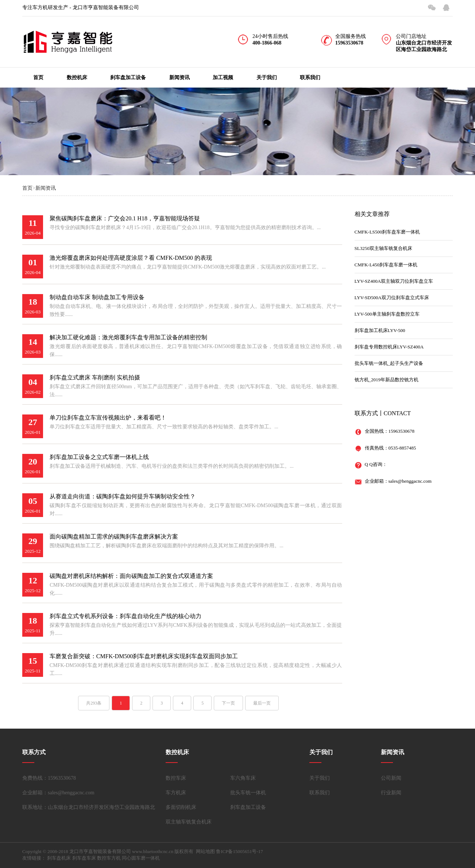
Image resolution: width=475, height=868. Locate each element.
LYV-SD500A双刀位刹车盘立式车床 (392, 298)
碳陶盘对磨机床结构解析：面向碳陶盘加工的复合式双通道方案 (131, 576)
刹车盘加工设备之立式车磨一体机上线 (99, 457)
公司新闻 (391, 778)
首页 (38, 78)
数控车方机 (109, 858)
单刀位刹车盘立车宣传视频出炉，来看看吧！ (108, 418)
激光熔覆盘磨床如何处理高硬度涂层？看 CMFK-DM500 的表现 (131, 258)
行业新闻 (391, 793)
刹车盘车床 (84, 858)
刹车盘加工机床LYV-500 (380, 330)
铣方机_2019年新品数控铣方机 (387, 380)
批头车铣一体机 (248, 793)
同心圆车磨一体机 (141, 858)
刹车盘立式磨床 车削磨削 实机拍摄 (95, 377)
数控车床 (176, 778)
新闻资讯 (179, 78)
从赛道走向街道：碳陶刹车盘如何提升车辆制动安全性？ (123, 496)
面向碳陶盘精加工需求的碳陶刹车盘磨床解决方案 (114, 537)
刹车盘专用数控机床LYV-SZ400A (389, 347)
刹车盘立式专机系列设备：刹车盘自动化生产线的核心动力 (125, 616)
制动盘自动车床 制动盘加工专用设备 (97, 297)
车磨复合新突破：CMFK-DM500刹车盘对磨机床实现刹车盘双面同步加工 (144, 656)
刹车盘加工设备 (128, 78)
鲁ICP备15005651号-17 (240, 851)
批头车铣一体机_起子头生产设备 (389, 363)
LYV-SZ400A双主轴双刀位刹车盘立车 (394, 281)
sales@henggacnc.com (410, 481)
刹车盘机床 (59, 858)
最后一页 (262, 703)
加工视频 (223, 78)
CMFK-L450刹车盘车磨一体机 (386, 265)
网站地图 (205, 851)
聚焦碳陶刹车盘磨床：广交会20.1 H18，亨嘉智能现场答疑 (125, 218)
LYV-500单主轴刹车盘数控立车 (387, 314)
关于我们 (267, 78)
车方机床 (176, 793)
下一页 (228, 703)
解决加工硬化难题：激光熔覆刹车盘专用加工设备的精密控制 (128, 337)
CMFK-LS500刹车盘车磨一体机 (387, 232)
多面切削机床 (181, 807)
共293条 (94, 703)
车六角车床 (243, 778)
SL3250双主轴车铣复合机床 (383, 248)
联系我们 (310, 78)
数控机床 (77, 78)
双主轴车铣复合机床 (189, 822)
